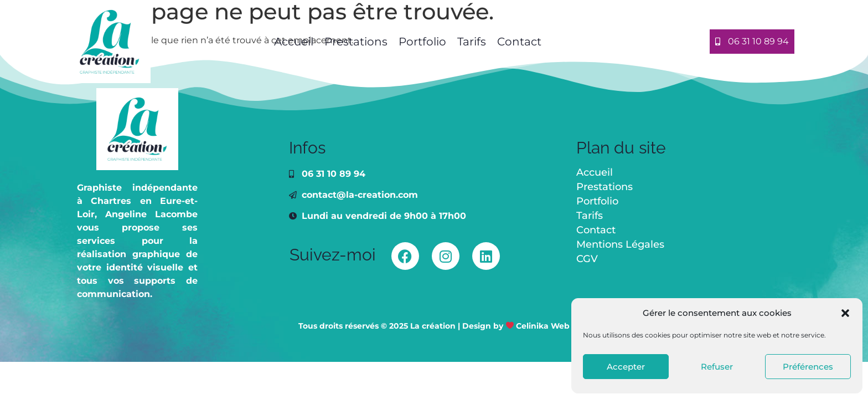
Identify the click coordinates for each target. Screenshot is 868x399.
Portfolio (422, 42)
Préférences (808, 367)
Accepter (626, 367)
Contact (519, 42)
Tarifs (472, 42)
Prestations (356, 42)
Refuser (717, 367)
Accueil (292, 42)
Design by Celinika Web (516, 326)
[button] (845, 313)
